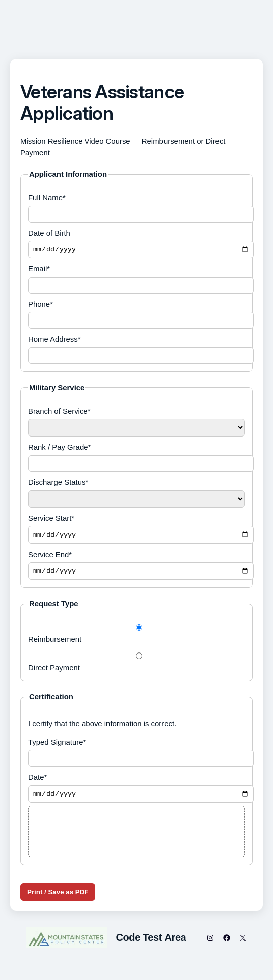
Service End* (136, 568)
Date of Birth (136, 244)
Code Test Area (151, 943)
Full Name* (136, 208)
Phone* (136, 315)
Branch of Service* (136, 423)
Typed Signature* (136, 756)
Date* (136, 792)
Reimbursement (136, 638)
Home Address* (136, 350)
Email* (136, 280)
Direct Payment (136, 666)
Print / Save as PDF (58, 897)
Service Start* (136, 531)
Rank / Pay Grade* (136, 458)
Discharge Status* (136, 494)
